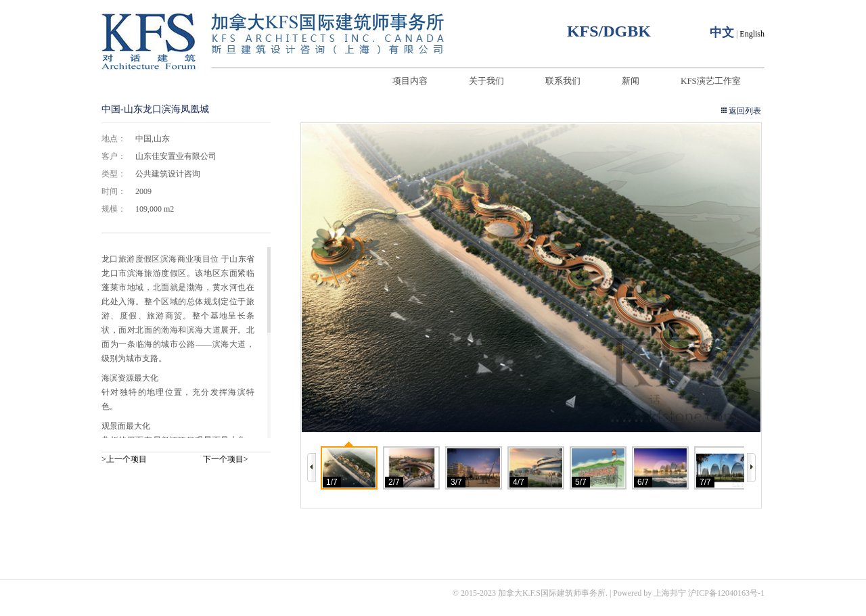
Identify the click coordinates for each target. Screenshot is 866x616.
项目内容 (410, 81)
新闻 (631, 81)
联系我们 (563, 81)
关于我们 (486, 81)
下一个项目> (226, 459)
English (752, 34)
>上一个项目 (124, 459)
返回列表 (745, 111)
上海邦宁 (670, 593)
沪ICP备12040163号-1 (726, 593)
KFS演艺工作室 (711, 81)
